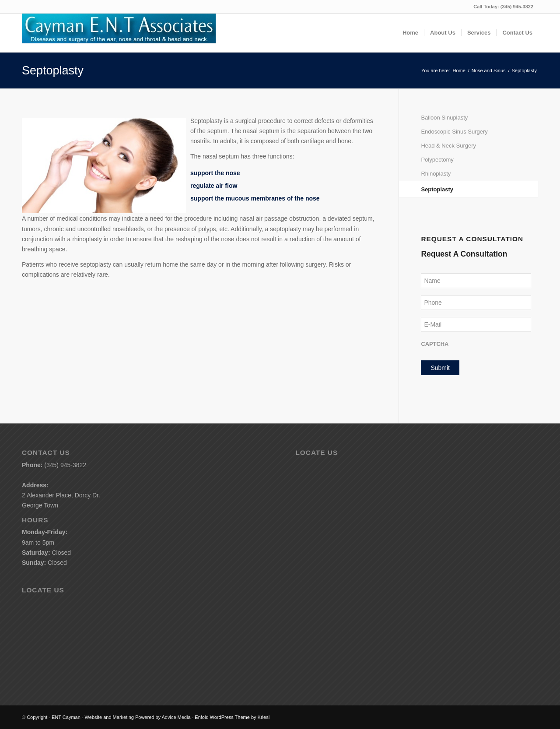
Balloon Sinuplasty (444, 118)
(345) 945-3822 (517, 7)
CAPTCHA (435, 344)
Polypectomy (437, 160)
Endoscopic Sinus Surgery (454, 132)
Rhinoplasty (436, 174)
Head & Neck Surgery (448, 146)
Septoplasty (53, 70)
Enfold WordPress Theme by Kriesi (232, 717)
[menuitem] (410, 33)
